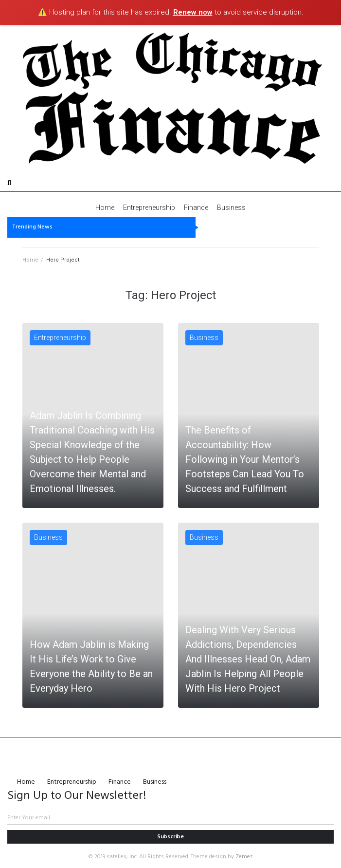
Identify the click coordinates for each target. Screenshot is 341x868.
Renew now (193, 12)
